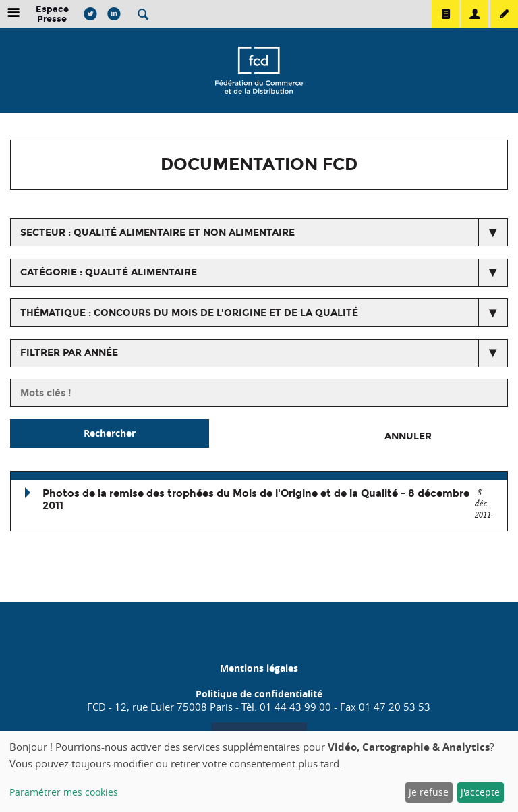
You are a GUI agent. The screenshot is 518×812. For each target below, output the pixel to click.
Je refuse (429, 792)
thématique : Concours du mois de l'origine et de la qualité (189, 313)
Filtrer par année (69, 353)
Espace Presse (52, 14)
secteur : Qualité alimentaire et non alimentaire (157, 233)
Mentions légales (259, 668)
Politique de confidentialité (259, 694)
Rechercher (110, 433)
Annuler (408, 436)
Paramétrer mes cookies (64, 792)
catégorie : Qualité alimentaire (109, 272)
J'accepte (480, 792)
